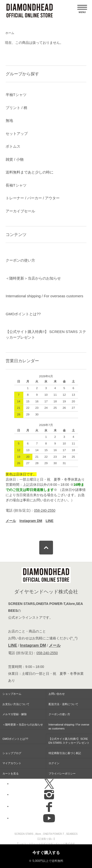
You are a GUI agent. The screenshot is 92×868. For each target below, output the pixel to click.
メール (55, 645)
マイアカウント (12, 763)
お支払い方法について (16, 704)
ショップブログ (12, 753)
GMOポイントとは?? (23, 314)
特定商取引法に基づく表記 (65, 753)
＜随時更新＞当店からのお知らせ (33, 278)
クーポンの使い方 (20, 260)
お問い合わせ (57, 694)
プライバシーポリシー (62, 773)
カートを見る (11, 773)
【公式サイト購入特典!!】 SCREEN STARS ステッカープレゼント (46, 334)
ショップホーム (12, 694)
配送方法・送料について (63, 704)
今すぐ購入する (46, 853)
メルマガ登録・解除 (15, 714)
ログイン (54, 763)
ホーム (10, 33)
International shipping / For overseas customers (44, 296)
